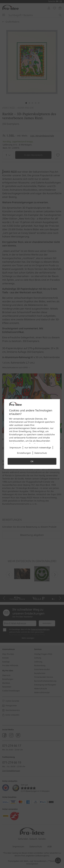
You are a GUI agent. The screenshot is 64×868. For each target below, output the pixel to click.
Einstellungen (24, 453)
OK (32, 461)
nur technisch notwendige (38, 448)
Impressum (15, 448)
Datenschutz (41, 453)
